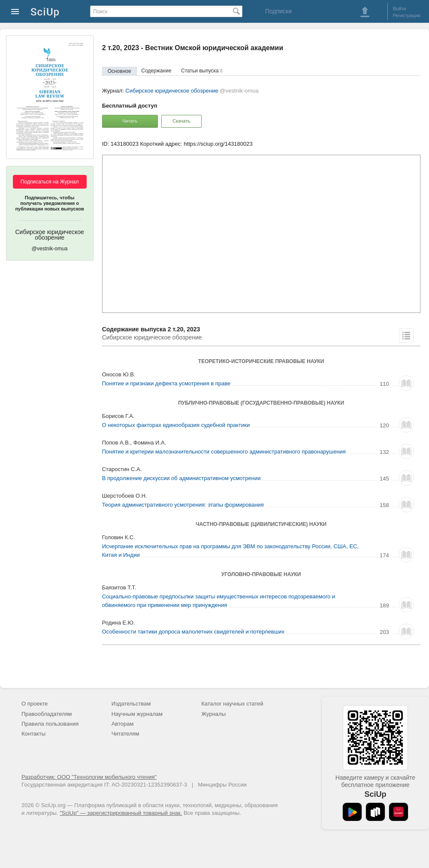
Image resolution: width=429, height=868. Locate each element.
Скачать (181, 121)
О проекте (35, 704)
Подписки (278, 11)
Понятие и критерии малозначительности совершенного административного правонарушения (224, 452)
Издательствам (131, 704)
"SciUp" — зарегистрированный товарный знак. (121, 813)
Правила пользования (50, 724)
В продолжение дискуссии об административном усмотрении (181, 478)
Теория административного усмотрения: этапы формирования (183, 505)
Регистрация (407, 15)
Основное (119, 71)
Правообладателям (47, 714)
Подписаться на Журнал (50, 182)
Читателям (125, 734)
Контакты (33, 734)
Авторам (123, 724)
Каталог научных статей (232, 704)
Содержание (156, 71)
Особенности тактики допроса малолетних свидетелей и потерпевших (193, 632)
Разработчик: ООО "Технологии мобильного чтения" (89, 777)
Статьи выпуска (202, 71)
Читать (130, 121)
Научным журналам (137, 714)
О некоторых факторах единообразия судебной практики (176, 425)
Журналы (213, 714)
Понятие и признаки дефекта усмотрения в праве (166, 383)
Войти (400, 9)
